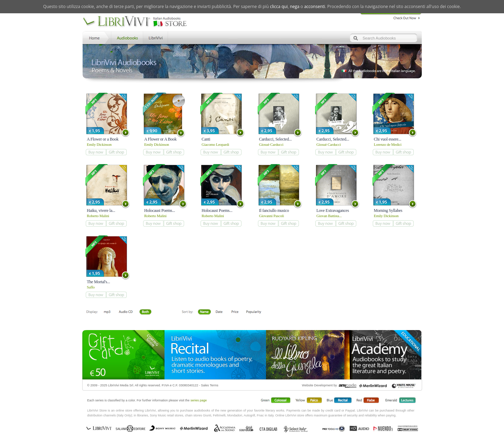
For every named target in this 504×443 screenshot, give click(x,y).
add (96, 152)
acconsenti (315, 6)
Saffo (91, 287)
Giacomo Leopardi (215, 144)
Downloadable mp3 (107, 312)
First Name (205, 312)
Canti (206, 139)
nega (295, 6)
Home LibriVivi (96, 37)
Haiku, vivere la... (101, 210)
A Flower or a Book (103, 139)
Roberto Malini (98, 216)
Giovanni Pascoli (271, 216)
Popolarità (254, 312)
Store (127, 37)
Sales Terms (209, 385)
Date (219, 312)
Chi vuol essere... (387, 139)
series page (199, 400)
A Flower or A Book (160, 139)
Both (147, 312)
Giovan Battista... (329, 216)
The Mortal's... (98, 282)
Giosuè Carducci (271, 144)
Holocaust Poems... (160, 210)
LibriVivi (156, 37)
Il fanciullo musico (274, 210)
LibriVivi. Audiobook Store (138, 22)
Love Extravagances (333, 210)
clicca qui (279, 6)
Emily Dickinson (99, 144)
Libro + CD (126, 312)
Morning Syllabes (388, 210)
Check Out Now (405, 17)
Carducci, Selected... (275, 139)
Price (235, 312)
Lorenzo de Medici (388, 144)
